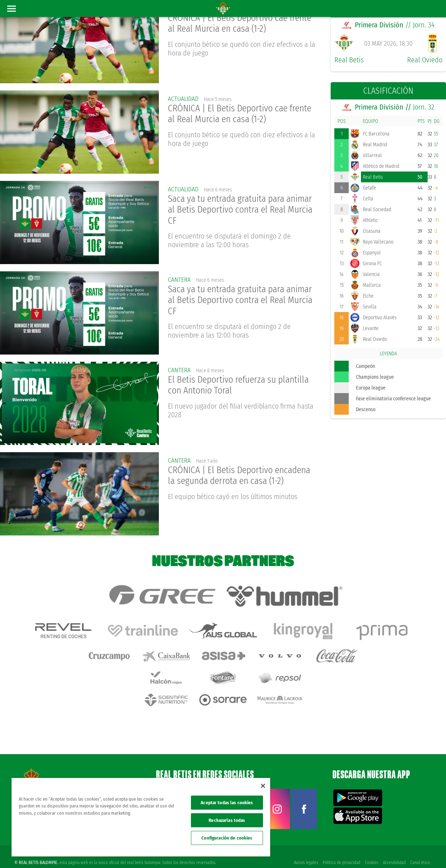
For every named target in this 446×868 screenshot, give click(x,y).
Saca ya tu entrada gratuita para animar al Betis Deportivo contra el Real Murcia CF (234, 210)
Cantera (179, 280)
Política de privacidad (340, 851)
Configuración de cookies (227, 838)
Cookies (371, 851)
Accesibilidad (394, 851)
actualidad (184, 99)
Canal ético (420, 851)
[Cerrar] (263, 786)
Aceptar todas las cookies (227, 803)
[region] (141, 817)
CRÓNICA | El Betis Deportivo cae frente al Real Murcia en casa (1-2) (242, 24)
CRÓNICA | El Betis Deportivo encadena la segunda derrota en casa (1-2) (242, 476)
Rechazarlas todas (227, 820)
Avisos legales (305, 851)
